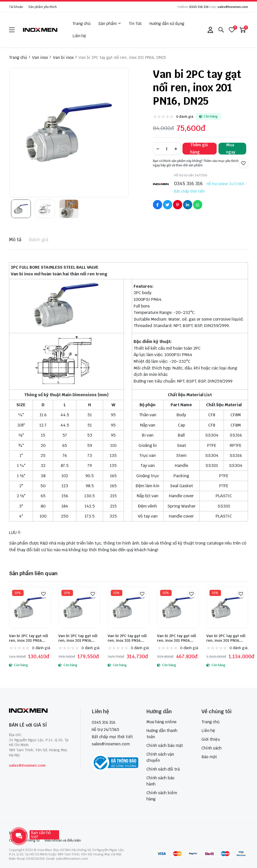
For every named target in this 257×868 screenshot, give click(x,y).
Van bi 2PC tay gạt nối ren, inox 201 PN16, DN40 (29, 638)
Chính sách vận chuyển (160, 757)
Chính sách (212, 748)
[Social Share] (158, 205)
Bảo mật (209, 757)
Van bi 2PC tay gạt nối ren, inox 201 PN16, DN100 (226, 638)
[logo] (40, 30)
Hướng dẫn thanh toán (162, 734)
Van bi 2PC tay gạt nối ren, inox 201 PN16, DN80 (177, 638)
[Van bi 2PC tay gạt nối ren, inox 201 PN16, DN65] (128, 608)
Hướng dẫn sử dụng (167, 24)
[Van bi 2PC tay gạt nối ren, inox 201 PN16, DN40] (30, 608)
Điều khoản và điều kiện (63, 840)
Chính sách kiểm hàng (162, 796)
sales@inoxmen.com (233, 7)
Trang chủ (81, 24)
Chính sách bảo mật (165, 745)
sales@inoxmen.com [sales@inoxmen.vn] (111, 744)
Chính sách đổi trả (163, 769)
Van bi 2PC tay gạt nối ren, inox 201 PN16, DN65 (127, 638)
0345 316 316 (199, 7)
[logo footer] (39, 711)
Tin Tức (135, 24)
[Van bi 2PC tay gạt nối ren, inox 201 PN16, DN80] (178, 608)
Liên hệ (79, 36)
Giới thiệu (211, 739)
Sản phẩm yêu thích (43, 7)
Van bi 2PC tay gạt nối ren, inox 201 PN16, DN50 (78, 638)
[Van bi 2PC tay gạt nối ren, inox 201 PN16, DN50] (79, 608)
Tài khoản (16, 7)
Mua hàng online (162, 722)
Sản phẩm (110, 24)
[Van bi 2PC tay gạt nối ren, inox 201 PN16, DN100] (227, 608)
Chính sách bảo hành (160, 781)
